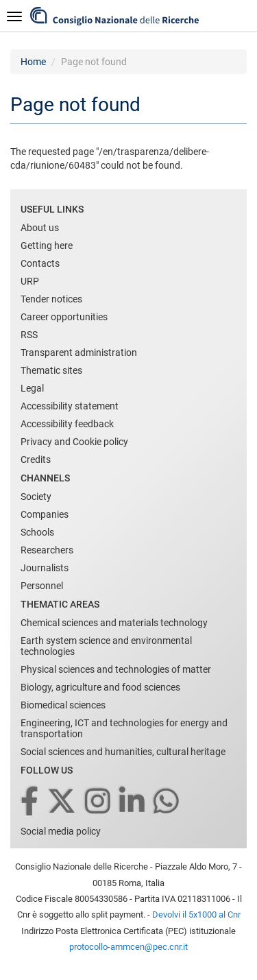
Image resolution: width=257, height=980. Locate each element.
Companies (45, 514)
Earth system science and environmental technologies (106, 646)
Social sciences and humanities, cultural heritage (123, 752)
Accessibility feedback (67, 424)
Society (36, 497)
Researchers (47, 550)
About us (40, 228)
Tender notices (51, 299)
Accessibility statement (70, 406)
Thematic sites (51, 370)
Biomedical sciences (63, 705)
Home (33, 62)
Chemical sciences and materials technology (114, 623)
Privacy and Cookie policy (74, 442)
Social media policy (61, 831)
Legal (32, 388)
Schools (37, 532)
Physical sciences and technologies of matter (116, 669)
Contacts (40, 263)
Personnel (42, 586)
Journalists (45, 568)
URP (30, 281)
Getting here (47, 246)
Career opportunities (64, 317)
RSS (29, 335)
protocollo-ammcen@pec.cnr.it (128, 947)
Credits (36, 459)
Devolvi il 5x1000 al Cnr (196, 915)
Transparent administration (79, 352)
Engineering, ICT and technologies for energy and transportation (124, 728)
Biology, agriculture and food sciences (100, 687)
